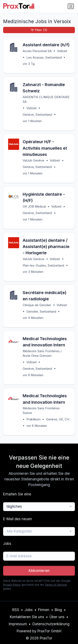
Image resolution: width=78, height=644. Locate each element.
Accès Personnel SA (37, 51)
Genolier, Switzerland (41, 312)
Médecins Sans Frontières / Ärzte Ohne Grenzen (42, 353)
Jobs (29, 610)
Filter (39, 30)
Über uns (57, 617)
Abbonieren (39, 571)
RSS (16, 610)
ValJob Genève (33, 160)
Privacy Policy (12, 585)
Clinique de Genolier (37, 305)
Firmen (44, 610)
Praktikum (33, 419)
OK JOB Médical (34, 207)
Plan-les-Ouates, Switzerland (43, 266)
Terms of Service (56, 585)
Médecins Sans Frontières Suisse (41, 411)
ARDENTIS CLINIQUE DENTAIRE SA (46, 99)
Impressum (18, 624)
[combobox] (39, 507)
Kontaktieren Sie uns (27, 617)
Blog (58, 610)
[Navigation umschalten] (71, 6)
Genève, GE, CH (58, 419)
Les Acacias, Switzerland (44, 58)
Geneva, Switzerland (37, 167)
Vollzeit (62, 51)
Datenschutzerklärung (51, 624)
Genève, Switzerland (37, 115)
